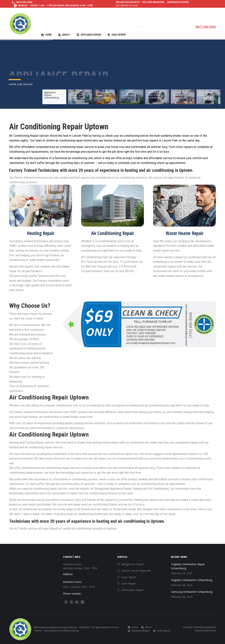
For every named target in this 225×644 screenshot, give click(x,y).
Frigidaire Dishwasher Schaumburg (192, 580)
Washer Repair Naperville (136, 571)
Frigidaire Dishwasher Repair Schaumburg (188, 566)
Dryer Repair (129, 577)
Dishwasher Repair (132, 590)
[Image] (41, 206)
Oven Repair (129, 583)
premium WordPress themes (64, 631)
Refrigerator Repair (133, 564)
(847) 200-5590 (24, 2)
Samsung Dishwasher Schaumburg (192, 592)
